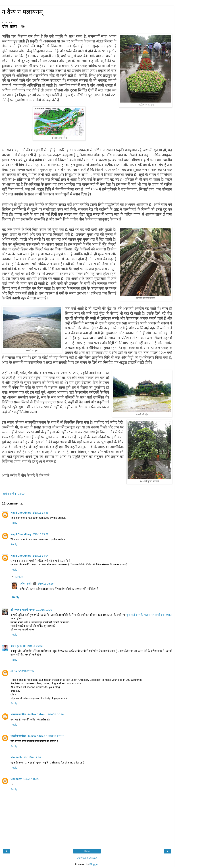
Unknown (16, 779)
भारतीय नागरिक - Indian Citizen (28, 714)
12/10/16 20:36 (55, 714)
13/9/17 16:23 (31, 779)
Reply (14, 523)
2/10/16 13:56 (40, 513)
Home (87, 851)
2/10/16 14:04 (40, 556)
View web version (87, 858)
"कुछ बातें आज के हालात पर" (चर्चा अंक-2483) (149, 615)
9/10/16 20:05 (26, 671)
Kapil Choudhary (21, 513)
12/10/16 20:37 (55, 736)
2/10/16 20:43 (35, 646)
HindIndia (16, 757)
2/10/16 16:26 (45, 584)
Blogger (94, 864)
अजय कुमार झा (18, 646)
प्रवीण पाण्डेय (26, 584)
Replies (19, 577)
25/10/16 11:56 (32, 757)
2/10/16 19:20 (44, 610)
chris (14, 671)
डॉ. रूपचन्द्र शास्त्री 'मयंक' (23, 610)
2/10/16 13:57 (40, 534)
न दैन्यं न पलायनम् (22, 12)
